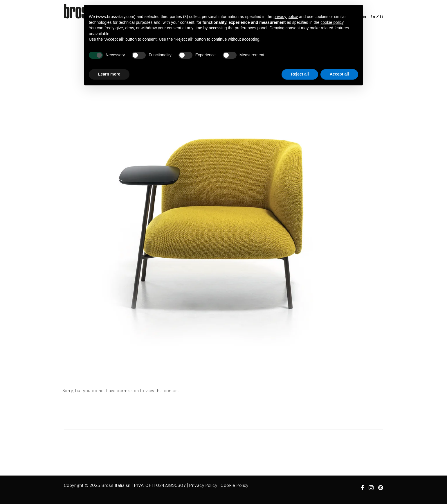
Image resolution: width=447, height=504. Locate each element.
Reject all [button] (300, 74)
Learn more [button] (109, 74)
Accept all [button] (339, 74)
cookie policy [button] (332, 22)
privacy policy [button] (286, 17)
